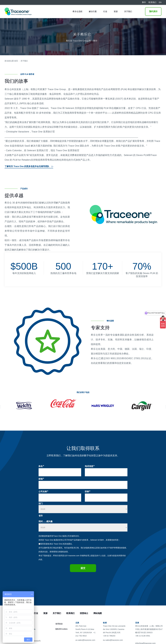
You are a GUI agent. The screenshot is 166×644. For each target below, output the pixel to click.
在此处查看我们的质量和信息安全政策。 (112, 363)
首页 (16, 61)
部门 (41, 504)
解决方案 (93, 11)
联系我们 (70, 613)
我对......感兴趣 (46, 521)
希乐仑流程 (77, 11)
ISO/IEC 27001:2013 (135, 358)
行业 (105, 11)
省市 (41, 516)
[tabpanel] (24, 406)
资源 (116, 11)
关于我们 (128, 11)
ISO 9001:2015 (114, 358)
